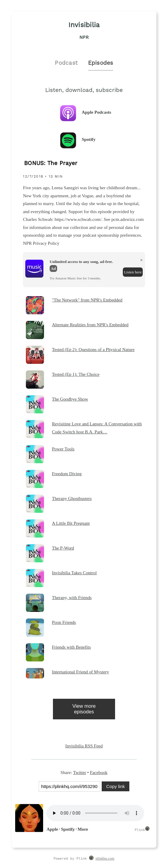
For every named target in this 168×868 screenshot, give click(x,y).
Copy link (115, 786)
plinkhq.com (105, 858)
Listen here (133, 272)
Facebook (99, 772)
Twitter (80, 772)
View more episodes (84, 709)
